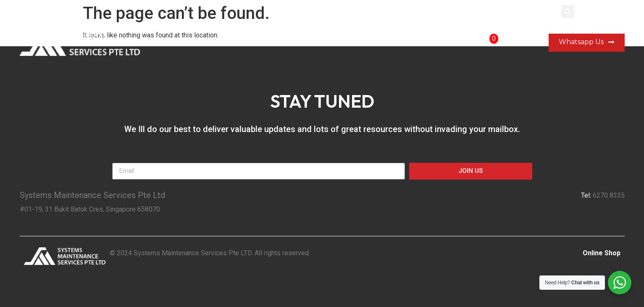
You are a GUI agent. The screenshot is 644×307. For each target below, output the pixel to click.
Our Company (315, 43)
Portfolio (368, 43)
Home (223, 43)
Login (545, 12)
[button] (568, 12)
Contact (411, 43)
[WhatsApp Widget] (620, 283)
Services (263, 43)
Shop (449, 43)
